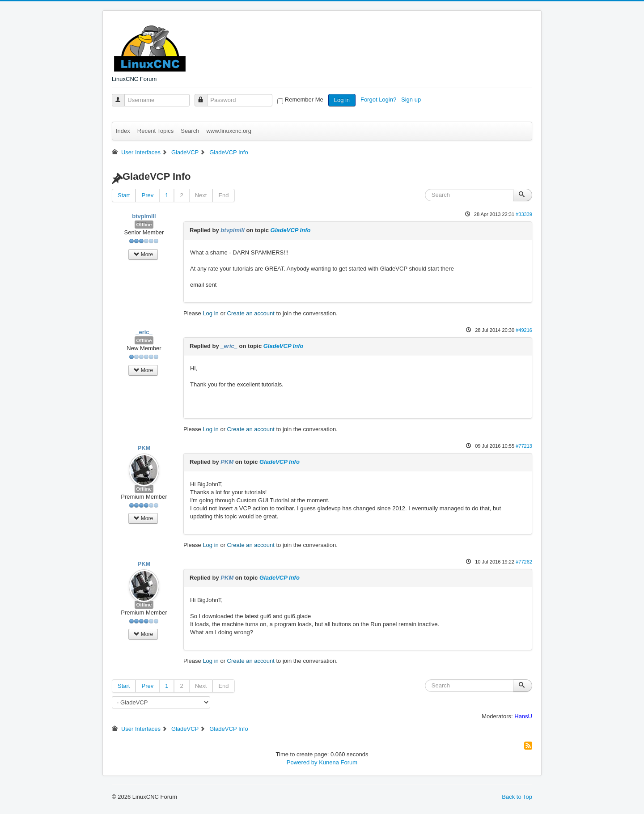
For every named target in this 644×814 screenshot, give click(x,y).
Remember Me (304, 100)
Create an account (251, 313)
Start (124, 195)
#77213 (524, 446)
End (223, 195)
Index (123, 131)
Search (190, 131)
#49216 (524, 330)
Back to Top (517, 797)
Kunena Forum (338, 762)
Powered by (302, 762)
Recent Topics (155, 131)
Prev (147, 195)
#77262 (524, 562)
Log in (342, 100)
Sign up (412, 100)
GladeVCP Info (291, 230)
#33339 (524, 214)
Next (201, 195)
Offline (144, 225)
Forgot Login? (379, 100)
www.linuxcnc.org (229, 131)
